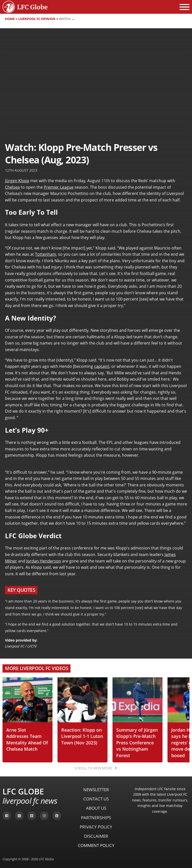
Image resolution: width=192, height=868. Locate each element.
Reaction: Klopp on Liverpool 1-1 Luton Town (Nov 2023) (82, 736)
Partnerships (96, 818)
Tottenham (45, 254)
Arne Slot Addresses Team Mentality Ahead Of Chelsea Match (27, 739)
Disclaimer (96, 836)
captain (101, 366)
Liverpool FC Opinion (37, 19)
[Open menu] (184, 7)
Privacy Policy (96, 827)
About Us (96, 808)
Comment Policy (96, 845)
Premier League (59, 187)
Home (10, 19)
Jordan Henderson (44, 561)
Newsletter (96, 790)
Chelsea (12, 187)
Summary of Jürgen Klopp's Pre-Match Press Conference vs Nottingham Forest (137, 743)
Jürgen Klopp (17, 181)
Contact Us (96, 799)
